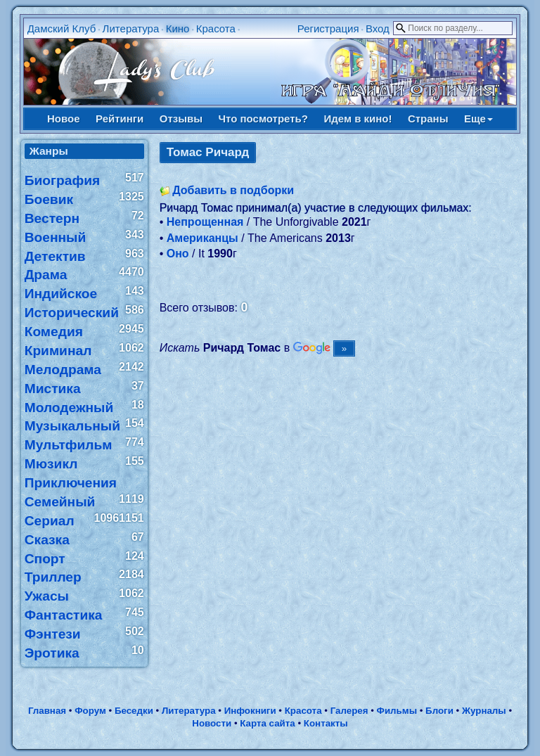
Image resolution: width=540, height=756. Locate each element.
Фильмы (397, 711)
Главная (47, 711)
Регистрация (328, 28)
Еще (478, 118)
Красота (216, 28)
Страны (428, 118)
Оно (178, 254)
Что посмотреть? (263, 118)
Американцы (202, 238)
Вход (378, 28)
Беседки (134, 711)
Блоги (439, 711)
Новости (212, 723)
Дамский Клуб (62, 28)
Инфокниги (250, 711)
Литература (131, 28)
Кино (178, 28)
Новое (64, 118)
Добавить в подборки (233, 190)
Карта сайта (267, 723)
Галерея (349, 711)
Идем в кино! (358, 118)
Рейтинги (120, 118)
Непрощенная (205, 222)
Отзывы (181, 118)
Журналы (484, 711)
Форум (90, 711)
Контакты (326, 723)
